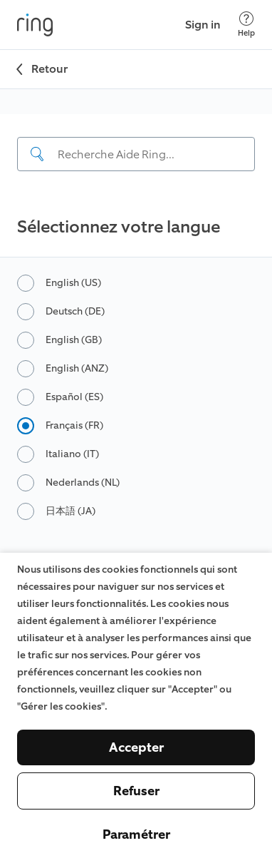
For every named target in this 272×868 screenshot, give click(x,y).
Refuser (136, 791)
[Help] (246, 25)
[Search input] (136, 154)
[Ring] (35, 25)
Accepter (136, 747)
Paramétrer (136, 834)
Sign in (203, 25)
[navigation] (136, 155)
